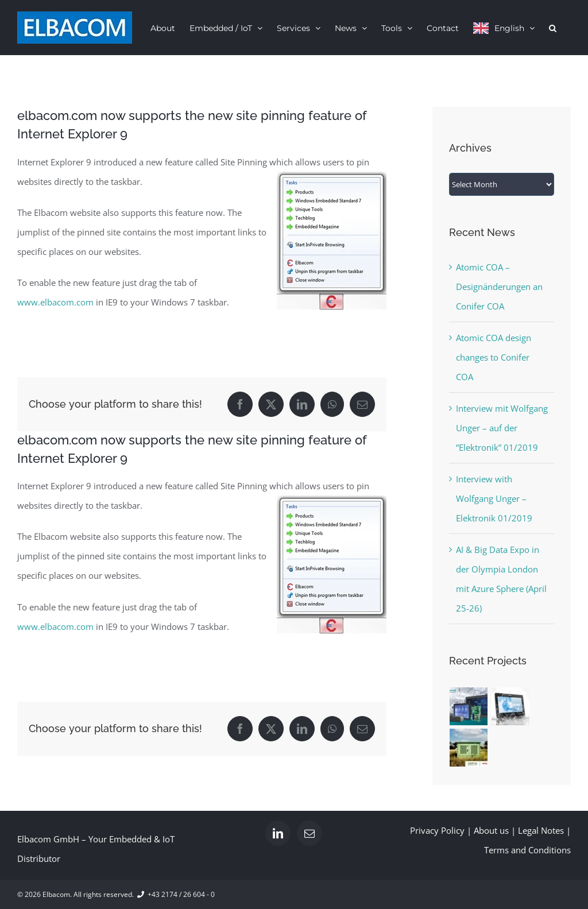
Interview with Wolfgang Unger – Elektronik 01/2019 (494, 498)
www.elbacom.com (55, 302)
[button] (553, 28)
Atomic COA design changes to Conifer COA (494, 357)
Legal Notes (541, 830)
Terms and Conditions (527, 850)
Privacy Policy (437, 830)
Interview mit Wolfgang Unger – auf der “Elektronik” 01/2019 (502, 428)
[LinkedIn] (278, 833)
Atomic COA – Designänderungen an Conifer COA (499, 287)
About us (491, 830)
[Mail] (310, 833)
